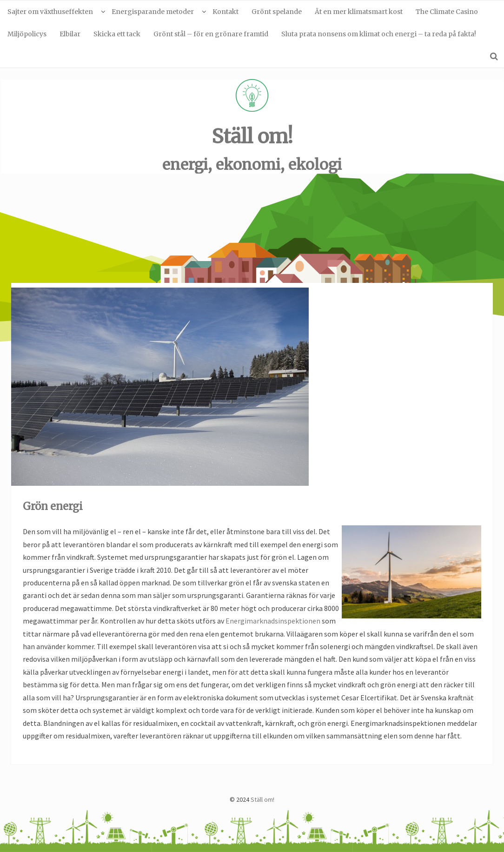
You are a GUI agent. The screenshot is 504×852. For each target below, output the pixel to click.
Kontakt (225, 12)
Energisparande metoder (153, 12)
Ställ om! (252, 136)
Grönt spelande (277, 12)
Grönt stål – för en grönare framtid (211, 34)
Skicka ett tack (117, 34)
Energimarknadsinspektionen (273, 621)
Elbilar (70, 34)
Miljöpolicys (27, 34)
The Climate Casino (447, 12)
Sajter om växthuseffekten (50, 12)
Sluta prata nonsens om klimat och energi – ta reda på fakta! (379, 34)
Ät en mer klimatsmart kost (359, 12)
